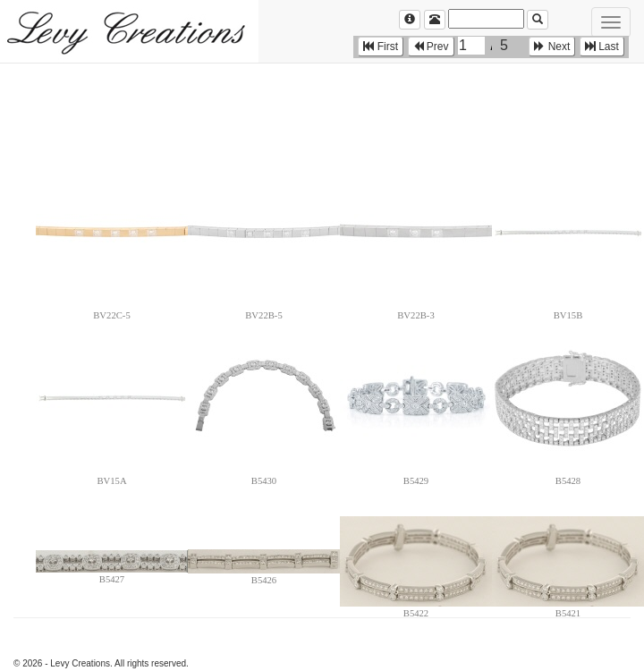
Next (552, 47)
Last (602, 47)
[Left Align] (410, 20)
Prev (431, 47)
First (381, 47)
